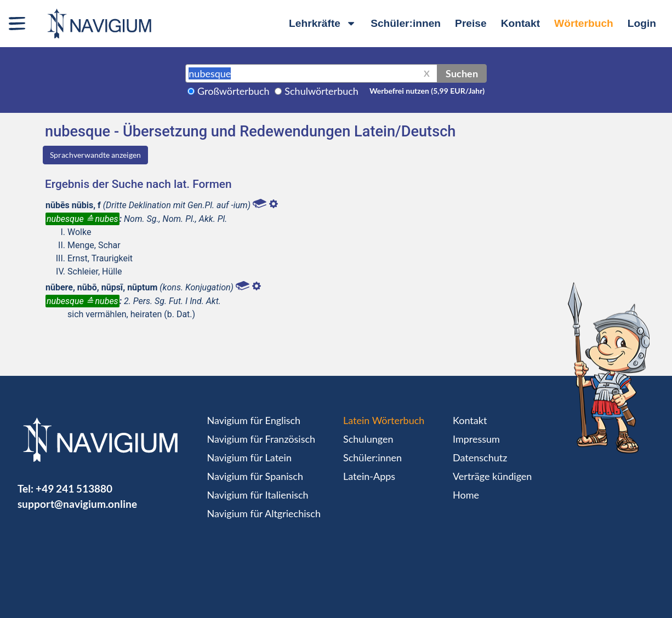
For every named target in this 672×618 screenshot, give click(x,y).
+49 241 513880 (74, 488)
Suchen (462, 73)
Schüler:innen (406, 23)
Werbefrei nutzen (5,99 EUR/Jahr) (427, 91)
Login (642, 23)
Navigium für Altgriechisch (264, 513)
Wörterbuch (584, 23)
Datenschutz (480, 457)
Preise (471, 23)
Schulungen (368, 439)
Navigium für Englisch (254, 420)
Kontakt (520, 23)
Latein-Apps (369, 476)
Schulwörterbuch (321, 91)
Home (466, 495)
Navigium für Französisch (261, 439)
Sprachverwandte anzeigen (95, 155)
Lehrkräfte (323, 23)
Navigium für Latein (249, 457)
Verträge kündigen (492, 476)
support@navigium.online (77, 504)
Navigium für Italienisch (258, 495)
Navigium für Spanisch (255, 476)
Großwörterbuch (234, 91)
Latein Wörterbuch (384, 420)
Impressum (476, 439)
